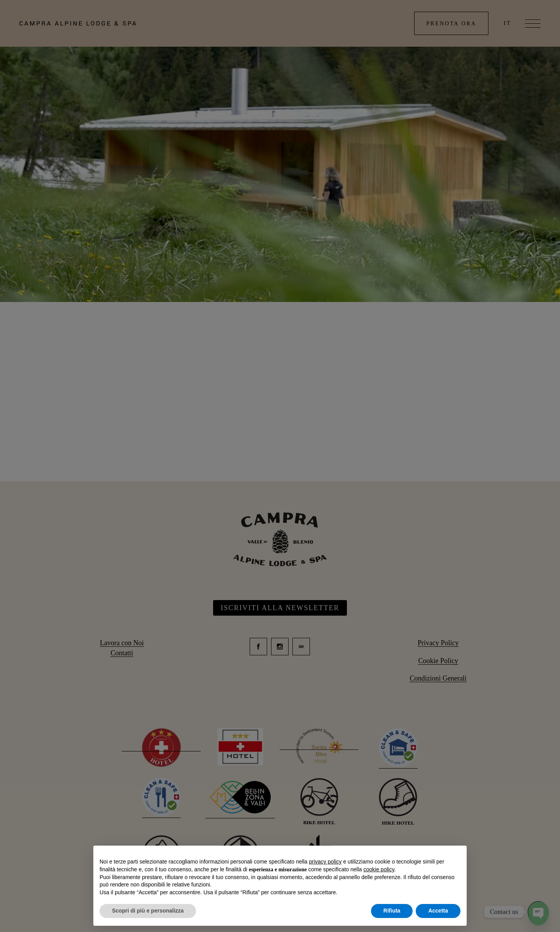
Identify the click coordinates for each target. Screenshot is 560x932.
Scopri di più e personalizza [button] (148, 911)
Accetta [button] (438, 911)
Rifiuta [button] (392, 911)
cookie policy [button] (379, 869)
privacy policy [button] (325, 862)
